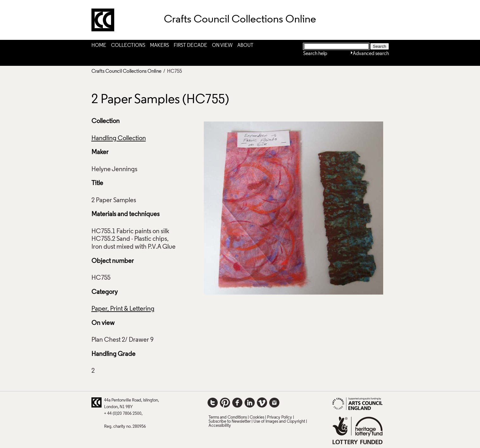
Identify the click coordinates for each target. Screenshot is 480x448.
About (245, 46)
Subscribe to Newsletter (230, 422)
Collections (128, 46)
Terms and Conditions (228, 417)
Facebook (237, 402)
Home (99, 46)
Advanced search (371, 54)
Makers (159, 46)
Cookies (257, 417)
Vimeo (262, 402)
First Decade (190, 46)
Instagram (274, 402)
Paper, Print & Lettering (123, 309)
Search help (315, 54)
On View (222, 46)
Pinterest (225, 402)
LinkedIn (250, 402)
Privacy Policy (280, 417)
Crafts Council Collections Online (126, 72)
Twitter (213, 402)
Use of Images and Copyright (279, 422)
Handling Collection (119, 139)
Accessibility (220, 426)
